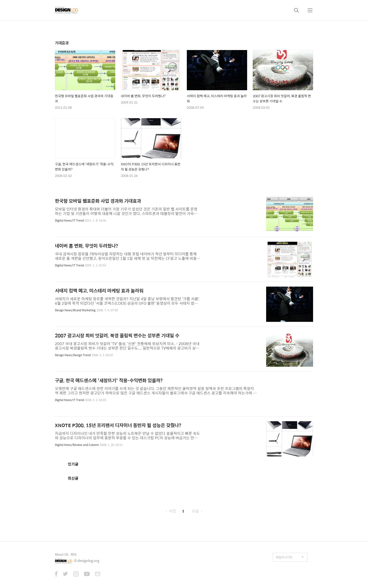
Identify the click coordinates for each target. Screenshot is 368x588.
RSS (74, 554)
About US (62, 554)
